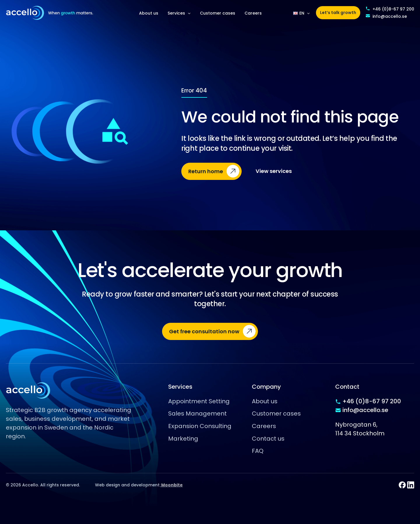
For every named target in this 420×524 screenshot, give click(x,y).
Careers (253, 13)
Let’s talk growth (338, 13)
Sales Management (197, 413)
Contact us (268, 439)
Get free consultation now (204, 331)
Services (179, 13)
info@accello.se (390, 16)
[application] (188, 13)
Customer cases (218, 13)
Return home (206, 171)
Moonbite (172, 485)
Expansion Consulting (200, 426)
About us (149, 13)
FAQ (258, 451)
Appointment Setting (199, 401)
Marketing (183, 439)
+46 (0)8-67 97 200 (393, 9)
